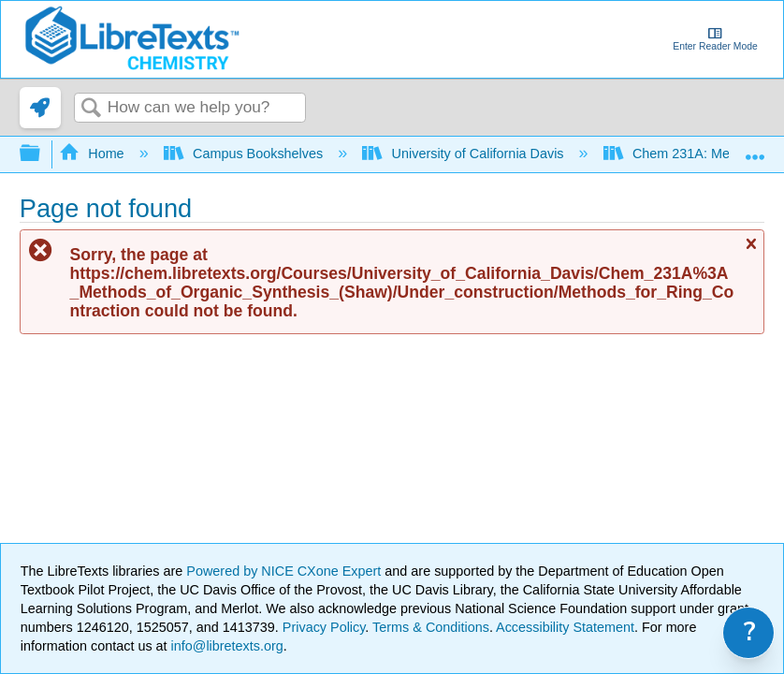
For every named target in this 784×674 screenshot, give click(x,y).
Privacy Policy (324, 627)
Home (94, 154)
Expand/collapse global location (755, 148)
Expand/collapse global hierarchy (42, 154)
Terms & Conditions (431, 627)
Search (91, 109)
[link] (40, 108)
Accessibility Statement (565, 627)
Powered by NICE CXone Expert (285, 571)
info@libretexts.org (225, 646)
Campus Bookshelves (246, 154)
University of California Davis (465, 154)
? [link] (750, 632)
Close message (750, 251)
